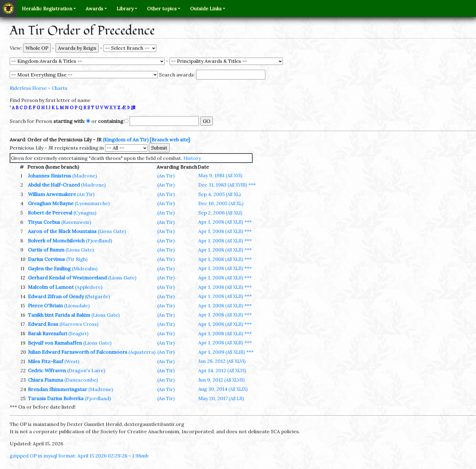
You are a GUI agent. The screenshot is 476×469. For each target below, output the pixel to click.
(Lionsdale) (77, 305)
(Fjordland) (99, 241)
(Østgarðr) (97, 296)
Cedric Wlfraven (47, 370)
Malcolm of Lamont (51, 287)
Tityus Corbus (44, 222)
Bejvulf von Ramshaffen (55, 343)
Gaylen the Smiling (49, 268)
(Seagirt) (78, 333)
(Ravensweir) (76, 222)
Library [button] (125, 8)
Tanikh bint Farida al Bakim (59, 315)
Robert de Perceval (50, 213)
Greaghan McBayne (51, 203)
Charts (59, 88)
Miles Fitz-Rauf (46, 361)
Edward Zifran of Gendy (56, 296)
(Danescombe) (81, 380)
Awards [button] (94, 8)
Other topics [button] (162, 8)
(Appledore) (89, 287)
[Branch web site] (170, 140)
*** (252, 185)
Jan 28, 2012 (222, 361)
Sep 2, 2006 (220, 213)
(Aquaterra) (142, 352)
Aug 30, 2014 (223, 389)
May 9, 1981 (220, 175)
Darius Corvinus (46, 259)
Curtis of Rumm (46, 250)
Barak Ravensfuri (48, 333)
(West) (72, 361)
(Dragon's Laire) (86, 370)
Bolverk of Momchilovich (56, 241)
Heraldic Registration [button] (47, 8)
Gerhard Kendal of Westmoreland (67, 278)
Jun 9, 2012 (221, 380)
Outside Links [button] (206, 8)
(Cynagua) (85, 213)
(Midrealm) (85, 268)
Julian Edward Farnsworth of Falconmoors (78, 352)
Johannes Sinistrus (49, 176)
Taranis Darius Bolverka (56, 398)
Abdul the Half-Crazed (54, 185)
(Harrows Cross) (79, 324)
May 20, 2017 (221, 398)
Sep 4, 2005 (219, 194)
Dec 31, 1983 (223, 185)
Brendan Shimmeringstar (58, 389)
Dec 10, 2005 (221, 203)
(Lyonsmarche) (92, 203)
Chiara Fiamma (46, 380)
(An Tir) (166, 176)
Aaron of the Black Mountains (62, 231)
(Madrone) (85, 176)
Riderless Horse (28, 88)
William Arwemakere (52, 194)
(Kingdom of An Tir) (126, 140)
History (192, 158)
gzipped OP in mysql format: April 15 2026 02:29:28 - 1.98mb (79, 456)
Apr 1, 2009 (222, 352)
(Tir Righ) (77, 259)
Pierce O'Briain (45, 305)
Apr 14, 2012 (222, 370)
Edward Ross (43, 324)
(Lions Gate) (112, 231)
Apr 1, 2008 (221, 222)
